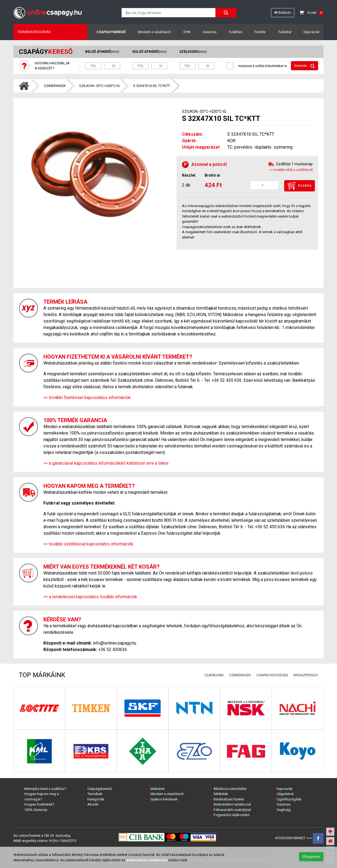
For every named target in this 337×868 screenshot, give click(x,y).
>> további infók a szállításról (291, 170)
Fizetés (260, 32)
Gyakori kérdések (164, 799)
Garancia (210, 32)
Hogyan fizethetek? (39, 804)
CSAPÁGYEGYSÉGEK (272, 675)
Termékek (95, 794)
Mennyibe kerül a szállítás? (45, 789)
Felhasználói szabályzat (232, 810)
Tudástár (285, 32)
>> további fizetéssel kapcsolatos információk (87, 398)
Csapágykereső (111, 32)
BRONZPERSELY (306, 675)
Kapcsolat (312, 32)
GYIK (187, 32)
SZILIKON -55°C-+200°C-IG (99, 86)
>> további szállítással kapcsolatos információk (88, 544)
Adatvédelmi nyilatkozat (232, 804)
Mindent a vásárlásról (154, 32)
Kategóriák (96, 799)
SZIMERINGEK (55, 86)
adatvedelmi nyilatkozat (147, 860)
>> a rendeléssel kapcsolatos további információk (90, 597)
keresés (305, 66)
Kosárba (300, 186)
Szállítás (235, 32)
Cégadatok (285, 794)
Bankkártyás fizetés (229, 799)
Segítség (284, 810)
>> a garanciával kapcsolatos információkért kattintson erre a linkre (106, 463)
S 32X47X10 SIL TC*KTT (152, 86)
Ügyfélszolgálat (289, 799)
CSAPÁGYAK (214, 675)
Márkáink (158, 789)
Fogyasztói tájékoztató (232, 815)
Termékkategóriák (34, 32)
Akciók (93, 804)
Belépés (283, 13)
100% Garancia (36, 810)
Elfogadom (311, 857)
